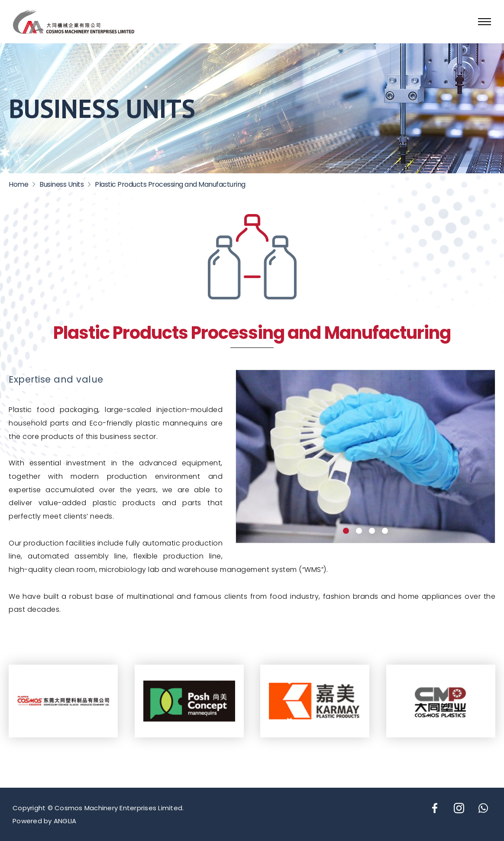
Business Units (61, 185)
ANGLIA (65, 821)
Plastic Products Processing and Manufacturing (170, 185)
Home (18, 185)
